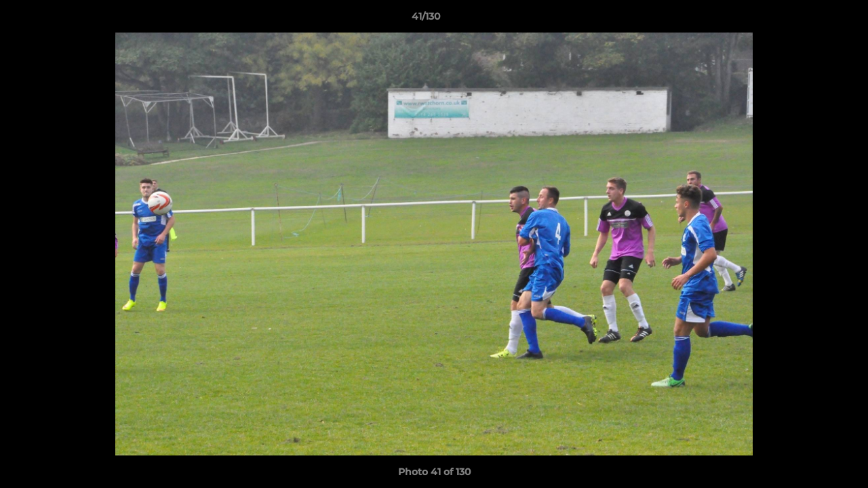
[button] (811, 20)
